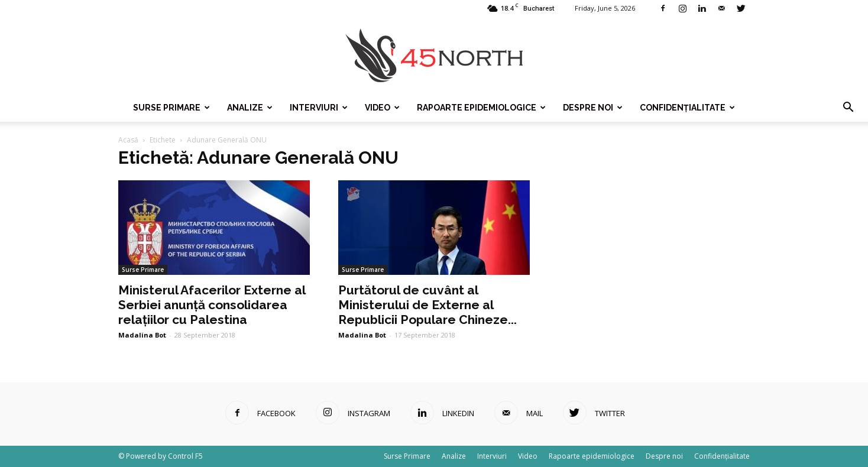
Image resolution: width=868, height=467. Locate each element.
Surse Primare (171, 108)
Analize (250, 108)
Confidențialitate (687, 108)
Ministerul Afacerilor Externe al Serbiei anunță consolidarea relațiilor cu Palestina (212, 305)
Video (382, 108)
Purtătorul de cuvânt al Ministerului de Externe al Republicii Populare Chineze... (427, 305)
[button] (848, 108)
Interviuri (319, 108)
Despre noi (593, 108)
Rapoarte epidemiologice (481, 108)
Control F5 (185, 456)
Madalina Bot (142, 335)
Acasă (128, 140)
